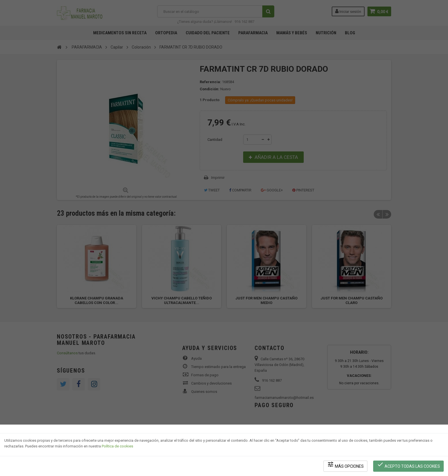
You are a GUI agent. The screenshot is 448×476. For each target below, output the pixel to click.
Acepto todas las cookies (408, 465)
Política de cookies (117, 446)
